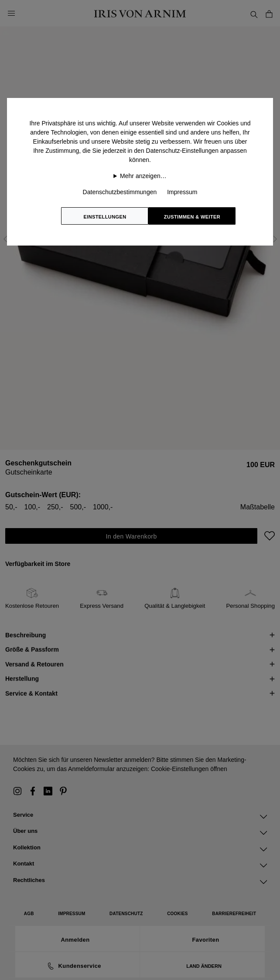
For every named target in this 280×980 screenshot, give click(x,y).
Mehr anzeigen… (143, 176)
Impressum (182, 192)
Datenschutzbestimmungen (120, 192)
